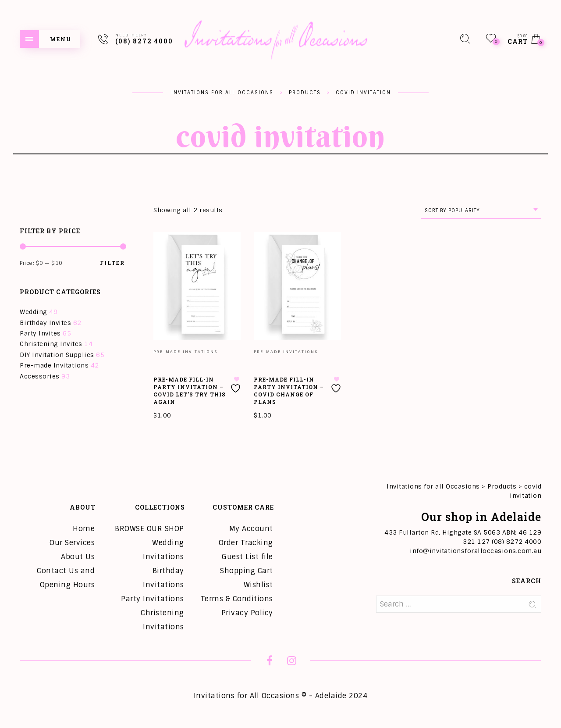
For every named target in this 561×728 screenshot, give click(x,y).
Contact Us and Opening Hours (66, 578)
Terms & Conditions (237, 599)
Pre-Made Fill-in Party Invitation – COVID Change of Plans (289, 390)
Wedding (34, 312)
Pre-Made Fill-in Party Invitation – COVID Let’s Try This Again (190, 390)
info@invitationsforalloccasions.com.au (476, 551)
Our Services (72, 543)
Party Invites (40, 333)
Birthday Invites (45, 323)
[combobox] (481, 211)
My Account (251, 529)
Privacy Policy (247, 613)
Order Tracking (246, 543)
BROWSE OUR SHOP (149, 529)
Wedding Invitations (163, 550)
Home (84, 529)
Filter (112, 263)
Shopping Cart (247, 571)
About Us (78, 557)
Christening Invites (51, 344)
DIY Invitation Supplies (57, 355)
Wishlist (258, 585)
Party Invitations (153, 599)
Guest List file (247, 557)
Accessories (40, 376)
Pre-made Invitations (54, 365)
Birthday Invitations (163, 578)
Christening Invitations (162, 620)
